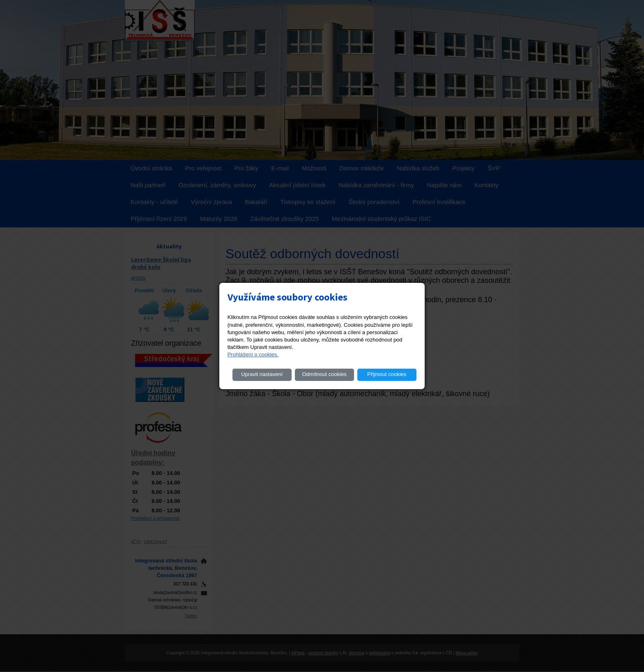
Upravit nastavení (262, 374)
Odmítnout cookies (324, 374)
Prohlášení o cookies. (253, 354)
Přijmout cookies (387, 374)
